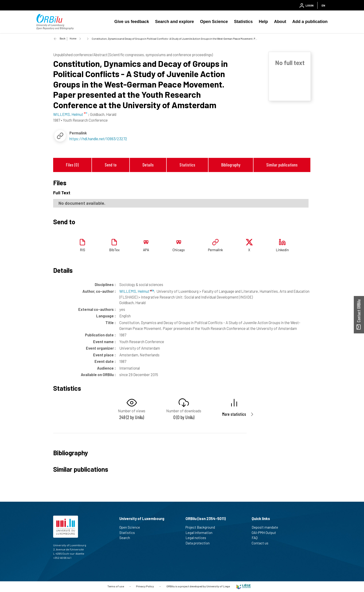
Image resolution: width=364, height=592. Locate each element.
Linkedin (282, 250)
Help (263, 22)
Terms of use (116, 586)
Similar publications (282, 165)
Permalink (215, 250)
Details (148, 165)
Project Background (202, 527)
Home (73, 38)
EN (323, 5)
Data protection (200, 543)
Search (127, 538)
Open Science (214, 22)
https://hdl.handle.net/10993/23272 (98, 139)
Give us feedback (132, 22)
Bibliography (231, 165)
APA (146, 250)
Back (63, 38)
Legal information (201, 533)
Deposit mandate (267, 527)
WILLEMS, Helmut (136, 291)
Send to (111, 165)
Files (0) (72, 165)
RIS (83, 250)
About (280, 22)
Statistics (243, 22)
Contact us (262, 543)
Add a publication (310, 22)
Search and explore (174, 22)
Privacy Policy (145, 586)
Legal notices (198, 538)
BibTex (114, 250)
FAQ (257, 538)
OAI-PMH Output (266, 533)
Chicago (179, 250)
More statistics (234, 414)
